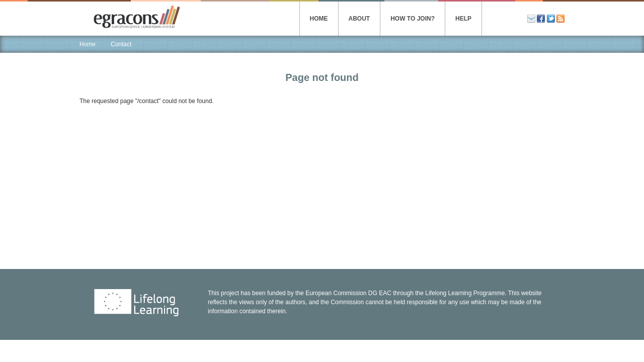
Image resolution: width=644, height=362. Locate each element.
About (359, 19)
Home (319, 19)
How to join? (413, 19)
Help (463, 19)
